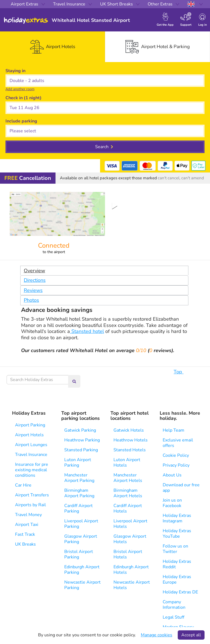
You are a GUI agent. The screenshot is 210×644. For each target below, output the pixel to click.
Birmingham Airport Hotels (128, 493)
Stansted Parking (81, 450)
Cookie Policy (176, 455)
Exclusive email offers (178, 443)
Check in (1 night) (24, 98)
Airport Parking (30, 425)
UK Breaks (25, 544)
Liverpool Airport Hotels (130, 524)
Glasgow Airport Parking (81, 539)
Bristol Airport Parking (79, 554)
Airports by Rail (30, 505)
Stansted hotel (87, 331)
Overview (34, 271)
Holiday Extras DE (180, 592)
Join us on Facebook (172, 503)
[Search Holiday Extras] (37, 380)
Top (181, 372)
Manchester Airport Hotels (128, 478)
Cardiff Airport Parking (78, 508)
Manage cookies (157, 635)
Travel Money (28, 515)
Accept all (191, 635)
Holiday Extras (26, 21)
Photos (31, 300)
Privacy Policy (176, 465)
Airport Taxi (27, 525)
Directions (35, 280)
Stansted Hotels (130, 450)
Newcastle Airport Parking (82, 585)
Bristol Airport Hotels (128, 554)
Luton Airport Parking (78, 462)
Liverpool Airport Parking (81, 524)
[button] (105, 108)
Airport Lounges (31, 445)
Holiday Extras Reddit (177, 564)
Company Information (174, 605)
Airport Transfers (32, 495)
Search (102, 147)
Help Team (173, 430)
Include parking (21, 121)
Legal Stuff (173, 617)
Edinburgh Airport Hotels (131, 570)
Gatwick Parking (80, 430)
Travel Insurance (31, 455)
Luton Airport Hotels (127, 462)
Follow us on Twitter (175, 549)
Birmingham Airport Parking (79, 493)
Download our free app (181, 488)
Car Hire (23, 485)
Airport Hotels (29, 435)
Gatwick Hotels (129, 430)
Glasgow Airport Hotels (130, 539)
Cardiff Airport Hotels (128, 508)
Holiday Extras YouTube (177, 534)
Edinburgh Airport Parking (82, 570)
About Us (172, 475)
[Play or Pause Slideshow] (115, 206)
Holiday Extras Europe (177, 579)
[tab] (53, 47)
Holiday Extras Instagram (177, 518)
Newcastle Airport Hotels (132, 585)
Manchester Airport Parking (79, 478)
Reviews (33, 290)
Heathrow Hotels (131, 440)
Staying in (15, 71)
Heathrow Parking (82, 440)
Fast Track (25, 534)
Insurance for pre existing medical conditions (32, 470)
